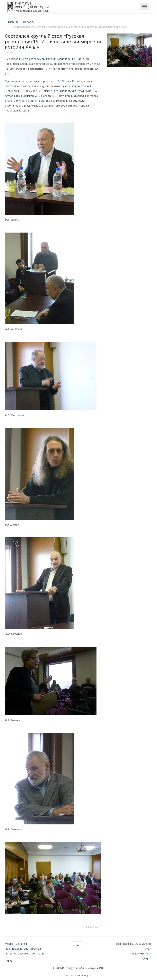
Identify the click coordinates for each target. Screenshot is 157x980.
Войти (9, 961)
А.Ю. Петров (43, 96)
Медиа (9, 944)
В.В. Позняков (25, 96)
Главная (13, 22)
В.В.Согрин (64, 81)
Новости (29, 22)
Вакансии (22, 944)
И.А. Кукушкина (82, 91)
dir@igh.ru (146, 958)
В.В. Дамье (45, 91)
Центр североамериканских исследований (48, 59)
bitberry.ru (86, 976)
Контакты (38, 954)
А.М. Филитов (62, 91)
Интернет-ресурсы (17, 954)
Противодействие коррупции (24, 949)
